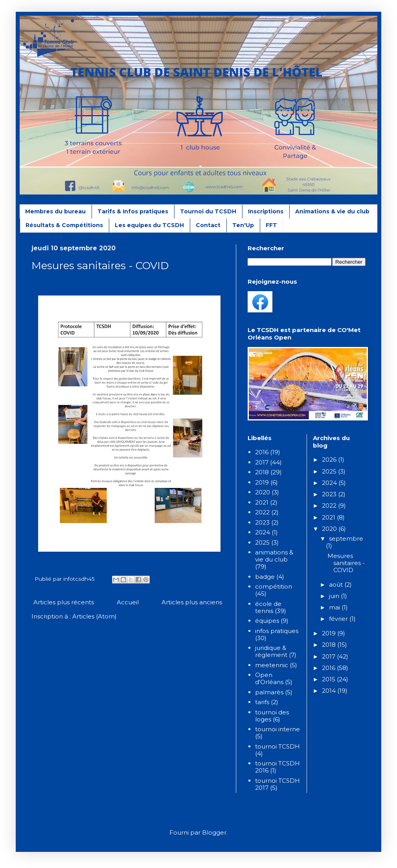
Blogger (214, 832)
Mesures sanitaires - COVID (100, 266)
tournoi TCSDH (278, 746)
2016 (262, 452)
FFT (271, 225)
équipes (267, 621)
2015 (329, 679)
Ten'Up (243, 225)
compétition (274, 586)
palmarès (269, 692)
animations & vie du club (274, 556)
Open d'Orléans (269, 678)
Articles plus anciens (192, 602)
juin (335, 596)
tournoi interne (278, 729)
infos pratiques (277, 631)
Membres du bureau (55, 211)
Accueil (128, 602)
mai (335, 607)
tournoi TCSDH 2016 (278, 767)
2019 (262, 482)
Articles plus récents (64, 602)
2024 (263, 532)
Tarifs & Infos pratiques (133, 211)
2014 (330, 691)
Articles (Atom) (95, 616)
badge (265, 577)
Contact (208, 225)
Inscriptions (266, 211)
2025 (262, 542)
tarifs (262, 702)
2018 (262, 472)
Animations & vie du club (332, 211)
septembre (346, 539)
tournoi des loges (272, 716)
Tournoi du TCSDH (208, 211)
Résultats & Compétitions (64, 225)
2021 (262, 502)
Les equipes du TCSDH (149, 225)
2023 (262, 522)
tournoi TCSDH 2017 (278, 784)
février (339, 619)
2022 (262, 512)
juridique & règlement (271, 651)
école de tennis (268, 607)
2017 (262, 462)
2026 (330, 460)
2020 (263, 492)
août (337, 584)
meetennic (272, 665)
